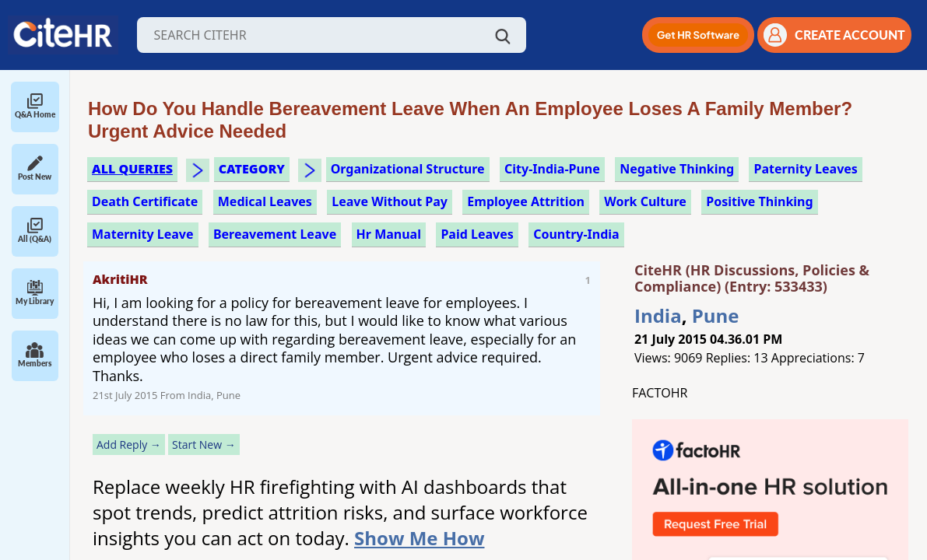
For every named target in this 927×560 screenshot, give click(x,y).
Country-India (576, 234)
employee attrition (526, 201)
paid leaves (477, 234)
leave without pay (390, 201)
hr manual (389, 234)
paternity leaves (805, 169)
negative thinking (677, 169)
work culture (645, 201)
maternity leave (143, 234)
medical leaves (265, 201)
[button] (698, 35)
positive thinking (759, 201)
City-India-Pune (552, 169)
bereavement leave (275, 234)
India (658, 315)
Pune (716, 315)
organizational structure (408, 169)
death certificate (145, 201)
